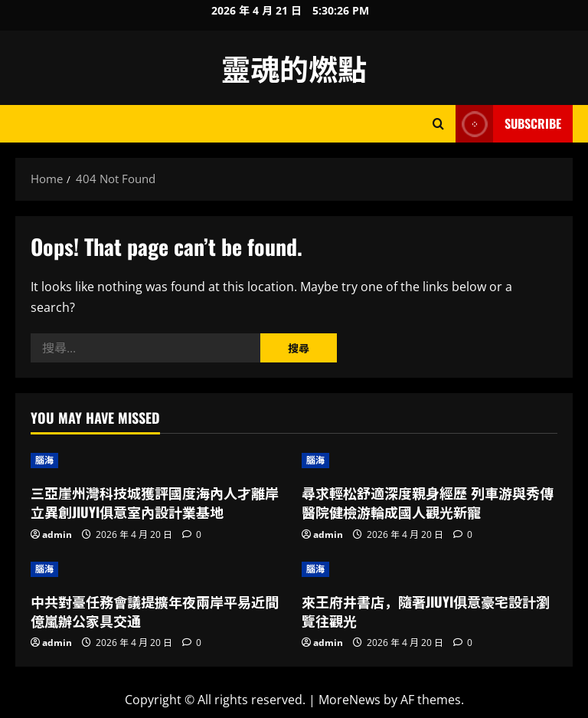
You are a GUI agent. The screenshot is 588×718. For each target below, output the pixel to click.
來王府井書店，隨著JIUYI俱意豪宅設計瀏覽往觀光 (426, 611)
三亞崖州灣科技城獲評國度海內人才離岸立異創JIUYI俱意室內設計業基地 (155, 502)
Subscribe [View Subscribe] (508, 124)
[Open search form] (438, 124)
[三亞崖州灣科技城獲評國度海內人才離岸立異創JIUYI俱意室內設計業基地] (158, 461)
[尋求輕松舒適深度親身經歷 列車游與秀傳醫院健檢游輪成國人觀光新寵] (430, 461)
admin (57, 534)
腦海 (44, 460)
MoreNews (350, 700)
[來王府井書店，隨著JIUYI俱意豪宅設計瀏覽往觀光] (430, 569)
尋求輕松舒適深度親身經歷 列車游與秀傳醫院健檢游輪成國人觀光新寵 (428, 502)
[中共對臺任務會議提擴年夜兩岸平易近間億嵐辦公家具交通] (158, 569)
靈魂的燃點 (294, 67)
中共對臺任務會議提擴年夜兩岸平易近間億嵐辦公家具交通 (155, 611)
